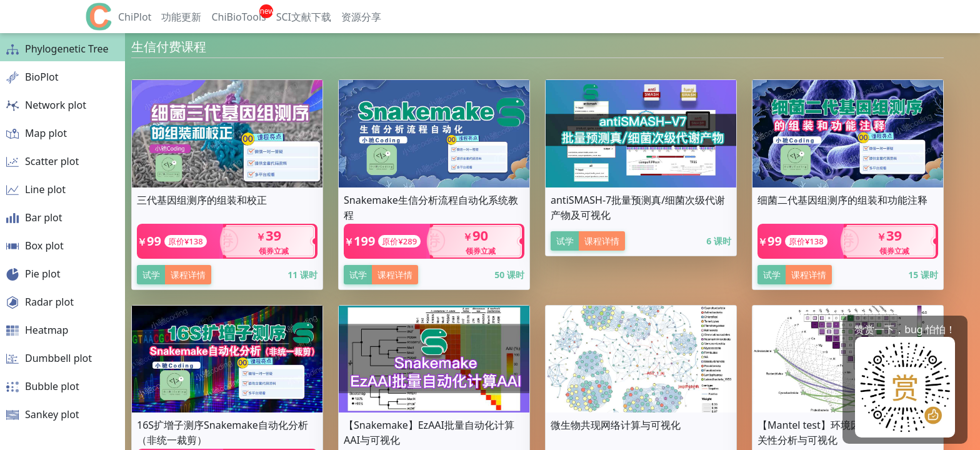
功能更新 (181, 17)
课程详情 (188, 275)
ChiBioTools (238, 17)
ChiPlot (135, 17)
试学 (151, 275)
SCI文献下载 (304, 17)
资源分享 (361, 17)
